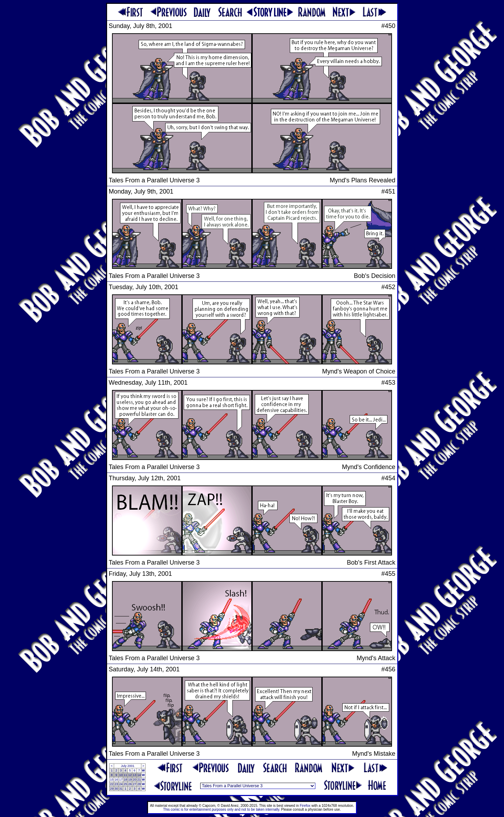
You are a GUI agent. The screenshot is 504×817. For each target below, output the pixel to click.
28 (139, 784)
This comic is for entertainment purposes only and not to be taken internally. (222, 809)
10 (121, 775)
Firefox (305, 806)
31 (121, 789)
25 (125, 784)
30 (116, 789)
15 (112, 780)
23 (116, 784)
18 (125, 780)
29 (112, 789)
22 (112, 784)
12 (130, 775)
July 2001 (128, 766)
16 (116, 780)
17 (121, 780)
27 (134, 784)
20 (134, 780)
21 (139, 780)
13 (134, 775)
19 (130, 780)
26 (130, 784)
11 (125, 775)
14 (139, 775)
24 (121, 784)
